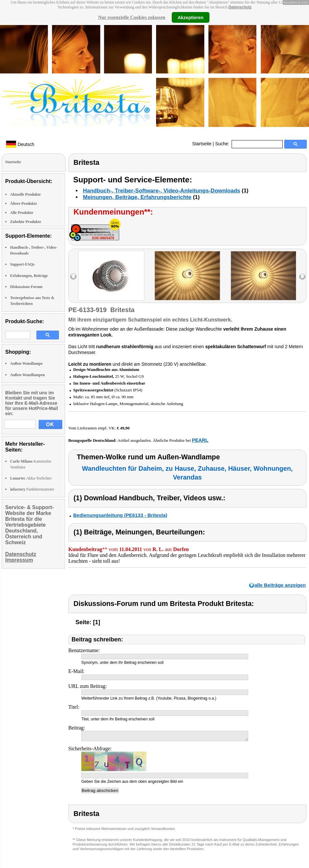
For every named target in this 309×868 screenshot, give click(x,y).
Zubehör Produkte (26, 222)
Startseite (202, 144)
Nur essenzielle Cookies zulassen (132, 17)
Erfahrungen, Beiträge (29, 276)
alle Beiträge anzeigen (280, 585)
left (73, 276)
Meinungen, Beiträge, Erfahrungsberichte (137, 197)
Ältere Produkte (24, 204)
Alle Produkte (22, 213)
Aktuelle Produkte (25, 194)
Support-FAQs (22, 264)
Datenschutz (240, 7)
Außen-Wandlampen (27, 375)
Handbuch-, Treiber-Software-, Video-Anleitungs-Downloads (161, 191)
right (302, 276)
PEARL (200, 440)
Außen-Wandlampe (26, 363)
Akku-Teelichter (31, 478)
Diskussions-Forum (26, 287)
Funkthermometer (32, 489)
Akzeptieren (190, 17)
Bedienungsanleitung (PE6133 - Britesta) (120, 515)
